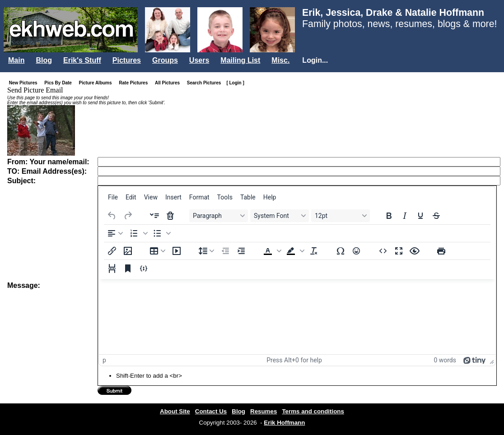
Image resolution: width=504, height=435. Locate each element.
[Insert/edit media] (177, 251)
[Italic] (405, 216)
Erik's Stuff (82, 60)
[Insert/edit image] (128, 251)
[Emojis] (356, 251)
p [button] (104, 360)
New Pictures (25, 83)
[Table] (158, 251)
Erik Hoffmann (284, 423)
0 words (445, 360)
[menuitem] (113, 197)
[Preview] (415, 251)
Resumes (264, 411)
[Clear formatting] (314, 251)
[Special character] (341, 251)
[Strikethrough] (436, 216)
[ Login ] (235, 83)
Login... (315, 60)
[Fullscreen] (399, 251)
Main (16, 60)
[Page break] (112, 268)
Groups (165, 60)
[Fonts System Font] (280, 216)
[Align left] (115, 233)
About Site (175, 411)
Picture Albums (97, 83)
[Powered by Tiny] (475, 360)
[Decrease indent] (225, 251)
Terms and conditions (313, 411)
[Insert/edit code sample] (144, 268)
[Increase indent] (241, 251)
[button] (138, 233)
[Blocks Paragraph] (219, 216)
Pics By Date (60, 83)
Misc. (280, 60)
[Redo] (128, 216)
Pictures (127, 60)
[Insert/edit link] (112, 251)
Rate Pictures (135, 83)
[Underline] (420, 216)
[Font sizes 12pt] (341, 216)
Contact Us (211, 411)
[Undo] (112, 216)
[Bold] (389, 216)
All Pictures (169, 83)
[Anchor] (128, 268)
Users (199, 60)
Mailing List (240, 60)
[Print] (441, 251)
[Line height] (206, 251)
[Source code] (383, 251)
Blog (44, 60)
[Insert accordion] (154, 216)
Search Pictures (206, 83)
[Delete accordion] (170, 216)
